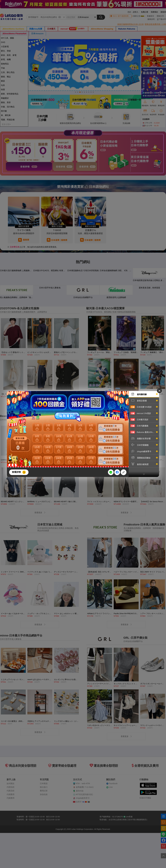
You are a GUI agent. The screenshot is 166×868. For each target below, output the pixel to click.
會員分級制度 (144, 464)
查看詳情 (16, 472)
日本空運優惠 (144, 445)
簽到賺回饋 (144, 394)
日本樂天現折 (144, 419)
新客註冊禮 (144, 400)
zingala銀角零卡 (144, 451)
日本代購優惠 (144, 426)
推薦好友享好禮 (144, 438)
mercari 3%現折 (144, 413)
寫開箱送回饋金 (144, 458)
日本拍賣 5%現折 (144, 407)
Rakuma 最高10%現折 (144, 432)
